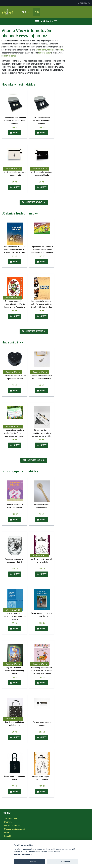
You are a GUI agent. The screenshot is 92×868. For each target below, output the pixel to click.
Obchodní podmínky (13, 825)
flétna (61, 50)
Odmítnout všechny (62, 861)
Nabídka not (46, 21)
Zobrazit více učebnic (34, 331)
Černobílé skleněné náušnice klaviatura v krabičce (42, 121)
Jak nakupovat (11, 818)
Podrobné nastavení (23, 855)
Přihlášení (84, 3)
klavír (44, 50)
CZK (26, 12)
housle (50, 50)
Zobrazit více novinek (34, 202)
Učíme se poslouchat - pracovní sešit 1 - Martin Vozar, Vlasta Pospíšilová (15, 304)
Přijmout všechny (30, 861)
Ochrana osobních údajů (15, 829)
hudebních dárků (9, 56)
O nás (7, 833)
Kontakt (8, 836)
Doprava (8, 822)
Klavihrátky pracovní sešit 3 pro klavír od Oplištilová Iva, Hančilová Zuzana (42, 671)
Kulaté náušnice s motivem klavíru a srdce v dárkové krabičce (15, 121)
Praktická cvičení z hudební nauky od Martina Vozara (15, 616)
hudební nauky (44, 53)
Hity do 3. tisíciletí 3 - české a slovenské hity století (15, 671)
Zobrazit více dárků (34, 460)
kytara (38, 50)
